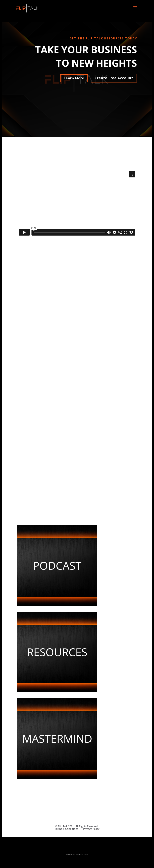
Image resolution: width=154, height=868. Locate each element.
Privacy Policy (91, 829)
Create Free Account (114, 78)
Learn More (74, 78)
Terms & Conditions (66, 829)
